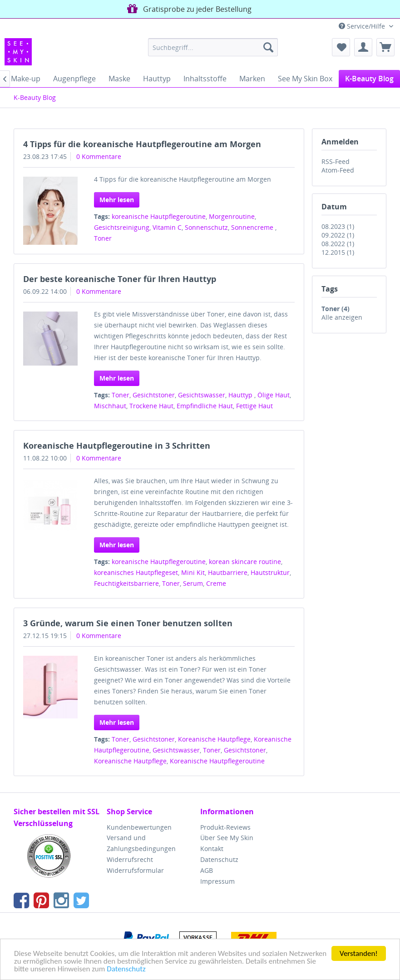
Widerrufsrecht (130, 859)
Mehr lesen (117, 200)
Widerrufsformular (135, 870)
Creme (216, 583)
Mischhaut (110, 406)
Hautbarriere (228, 572)
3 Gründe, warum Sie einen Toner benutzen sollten (128, 623)
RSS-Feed (336, 161)
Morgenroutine (232, 216)
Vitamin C (167, 227)
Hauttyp (241, 395)
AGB (207, 870)
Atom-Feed (338, 170)
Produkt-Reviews (225, 827)
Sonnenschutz (206, 227)
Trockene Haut (151, 406)
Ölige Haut (274, 395)
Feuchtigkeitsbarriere (126, 583)
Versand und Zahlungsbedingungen (141, 843)
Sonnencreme (253, 227)
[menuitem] (213, 47)
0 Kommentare (99, 156)
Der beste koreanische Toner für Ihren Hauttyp (120, 279)
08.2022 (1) (338, 244)
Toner (103, 238)
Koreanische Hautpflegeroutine (217, 761)
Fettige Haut (254, 406)
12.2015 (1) (338, 252)
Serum (193, 583)
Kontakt (212, 849)
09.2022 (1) (338, 235)
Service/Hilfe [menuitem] (363, 26)
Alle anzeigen (342, 317)
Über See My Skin (227, 838)
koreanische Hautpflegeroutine (159, 216)
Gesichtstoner (154, 395)
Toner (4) (336, 309)
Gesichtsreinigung (122, 227)
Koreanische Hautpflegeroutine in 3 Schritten (117, 445)
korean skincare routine (245, 562)
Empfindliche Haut (205, 406)
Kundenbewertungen (139, 827)
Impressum (217, 881)
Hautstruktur (270, 572)
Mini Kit (193, 572)
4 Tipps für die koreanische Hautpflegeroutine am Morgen (142, 144)
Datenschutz (126, 969)
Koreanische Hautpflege (214, 739)
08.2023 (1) (338, 226)
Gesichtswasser (202, 395)
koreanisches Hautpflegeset (136, 572)
